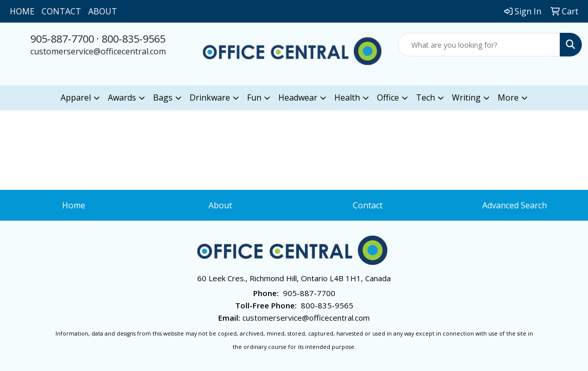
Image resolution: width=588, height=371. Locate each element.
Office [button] (388, 97)
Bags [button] (163, 97)
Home (74, 205)
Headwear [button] (298, 97)
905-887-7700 (62, 39)
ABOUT (103, 11)
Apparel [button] (76, 97)
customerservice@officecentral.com (98, 51)
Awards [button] (122, 97)
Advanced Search (515, 205)
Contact (368, 205)
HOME (22, 11)
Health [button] (347, 97)
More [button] (508, 97)
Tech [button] (425, 97)
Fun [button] (254, 97)
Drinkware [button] (210, 97)
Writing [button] (466, 97)
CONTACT (61, 11)
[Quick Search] (479, 45)
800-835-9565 (134, 39)
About (220, 205)
